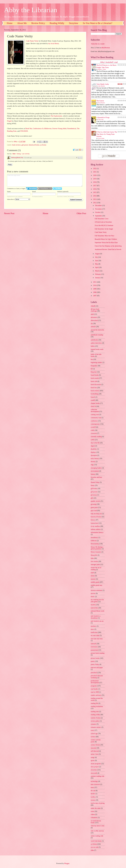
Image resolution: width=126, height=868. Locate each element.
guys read (94, 511)
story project (95, 767)
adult (92, 314)
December (99, 206)
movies (93, 593)
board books (95, 375)
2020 (95, 175)
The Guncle (100, 101)
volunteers (94, 818)
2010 (95, 285)
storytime (94, 770)
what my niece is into (98, 826)
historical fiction (34, 145)
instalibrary (94, 538)
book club (94, 381)
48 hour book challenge (95, 310)
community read (96, 418)
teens (92, 788)
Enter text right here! (45, 180)
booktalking (95, 394)
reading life (94, 703)
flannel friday (95, 482)
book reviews (16, 145)
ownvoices (94, 647)
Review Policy (38, 23)
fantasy (93, 474)
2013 (95, 199)
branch (93, 397)
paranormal (94, 650)
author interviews (96, 343)
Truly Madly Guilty (103, 84)
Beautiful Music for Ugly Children (106, 239)
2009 (95, 289)
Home (10, 23)
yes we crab (94, 847)
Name (9, 191)
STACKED (24, 131)
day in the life (95, 443)
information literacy (97, 532)
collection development (95, 410)
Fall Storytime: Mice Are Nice (104, 236)
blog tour (94, 372)
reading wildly (95, 715)
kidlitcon (94, 541)
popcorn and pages (97, 668)
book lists (94, 388)
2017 (95, 186)
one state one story (97, 639)
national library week (98, 611)
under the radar (96, 808)
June (97, 261)
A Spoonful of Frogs (103, 117)
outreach (94, 644)
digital (93, 446)
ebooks (93, 462)
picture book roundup (98, 653)
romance (94, 724)
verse (92, 811)
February (98, 274)
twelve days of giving (98, 803)
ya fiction (43, 145)
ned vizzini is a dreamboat (96, 617)
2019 (95, 179)
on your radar (95, 635)
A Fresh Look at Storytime (103, 222)
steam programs (96, 764)
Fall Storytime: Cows (101, 219)
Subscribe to (19, 199)
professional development (95, 682)
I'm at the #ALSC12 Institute (104, 225)
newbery (94, 626)
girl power (25, 145)
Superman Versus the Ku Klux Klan (106, 243)
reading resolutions (97, 706)
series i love (95, 754)
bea (92, 359)
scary (92, 730)
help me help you (96, 514)
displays (93, 452)
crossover (94, 433)
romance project (96, 727)
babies (93, 346)
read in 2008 (95, 692)
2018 (95, 182)
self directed (95, 751)
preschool (94, 673)
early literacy (95, 458)
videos (93, 814)
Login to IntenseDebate (31, 188)
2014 (95, 196)
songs (93, 757)
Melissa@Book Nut (17, 157)
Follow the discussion (81, 150)
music (93, 597)
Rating (19, 154)
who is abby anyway (97, 831)
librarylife (94, 555)
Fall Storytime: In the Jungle (104, 229)
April (97, 267)
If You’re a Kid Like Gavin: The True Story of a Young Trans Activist (107, 134)
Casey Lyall (101, 119)
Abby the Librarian (31, 10)
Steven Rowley (101, 103)
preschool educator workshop (97, 677)
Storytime (74, 23)
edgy (92, 465)
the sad (93, 791)
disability (94, 449)
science (93, 737)
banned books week (97, 349)
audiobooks (94, 340)
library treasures (96, 552)
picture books (95, 658)
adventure (94, 317)
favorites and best (96, 477)
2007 (95, 296)
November (99, 209)
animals (93, 327)
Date (14, 154)
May (97, 264)
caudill (93, 400)
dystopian (94, 455)
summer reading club (97, 776)
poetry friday (95, 664)
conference (94, 421)
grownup (94, 504)
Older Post (81, 213)
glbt (92, 498)
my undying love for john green (97, 601)
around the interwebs (97, 330)
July (97, 257)
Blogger (67, 863)
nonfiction (94, 632)
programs (94, 686)
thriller (93, 794)
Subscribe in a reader (98, 44)
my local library (54, 43)
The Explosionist (56, 116)
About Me (22, 23)
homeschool (95, 523)
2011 (95, 282)
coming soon (95, 415)
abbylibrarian (106, 48)
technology (94, 781)
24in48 (93, 306)
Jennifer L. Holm (102, 69)
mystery (93, 605)
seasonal (93, 748)
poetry (93, 661)
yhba (92, 850)
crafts (93, 430)
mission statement (96, 590)
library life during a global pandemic (97, 548)
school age (94, 734)
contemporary (95, 424)
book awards (95, 378)
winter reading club (97, 836)
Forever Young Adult (59, 128)
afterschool (94, 320)
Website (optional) (63, 191)
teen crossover (95, 784)
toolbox (93, 797)
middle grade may (97, 585)
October (98, 212)
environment (95, 471)
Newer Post (9, 213)
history (93, 520)
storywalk (94, 773)
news (92, 629)
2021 (95, 172)
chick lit (93, 406)
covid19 (93, 427)
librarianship (95, 544)
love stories (94, 561)
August (98, 254)
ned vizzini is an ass (97, 621)
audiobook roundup (97, 335)
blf (92, 369)
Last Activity (26, 154)
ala (92, 324)
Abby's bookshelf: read (109, 62)
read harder (94, 689)
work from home (96, 841)
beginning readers (96, 362)
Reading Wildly (57, 23)
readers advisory (96, 695)
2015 (95, 192)
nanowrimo (94, 608)
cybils (93, 440)
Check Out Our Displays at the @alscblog (108, 246)
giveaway (94, 495)
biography (94, 366)
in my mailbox (95, 526)
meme (93, 576)
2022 (95, 169)
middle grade (95, 582)
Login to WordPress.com (45, 188)
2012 (95, 203)
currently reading (96, 437)
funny (93, 485)
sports (93, 761)
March (97, 271)
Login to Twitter (57, 188)
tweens (93, 800)
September (99, 216)
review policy (95, 721)
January (98, 278)
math (92, 573)
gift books (94, 489)
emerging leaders (96, 468)
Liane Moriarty (101, 86)
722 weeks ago (28, 158)
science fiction (95, 745)
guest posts (94, 507)
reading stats (95, 712)
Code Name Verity (32, 41)
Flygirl (9, 121)
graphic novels (95, 501)
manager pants (95, 565)
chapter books (95, 403)
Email (34, 191)
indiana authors (96, 529)
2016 (95, 189)
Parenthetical (72, 128)
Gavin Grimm (101, 138)
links (92, 558)
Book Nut (29, 128)
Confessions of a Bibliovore (42, 128)
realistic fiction (96, 718)
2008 (95, 292)
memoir (93, 579)
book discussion (96, 385)
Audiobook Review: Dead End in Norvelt (108, 249)
